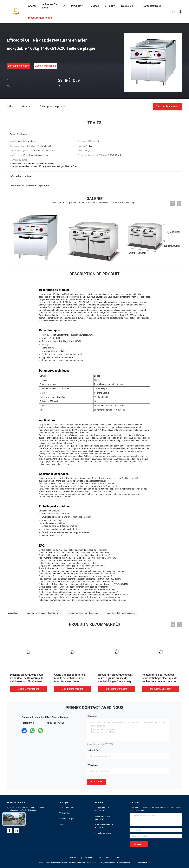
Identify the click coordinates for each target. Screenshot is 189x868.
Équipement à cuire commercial (102, 809)
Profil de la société (67, 808)
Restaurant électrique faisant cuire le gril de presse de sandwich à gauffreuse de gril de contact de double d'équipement (116, 681)
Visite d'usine (65, 813)
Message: (93, 716)
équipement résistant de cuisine (83, 613)
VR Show (110, 6)
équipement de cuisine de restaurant (43, 613)
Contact (63, 824)
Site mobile (89, 858)
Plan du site (74, 858)
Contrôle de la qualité (68, 819)
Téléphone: (93, 765)
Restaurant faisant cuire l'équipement (104, 826)
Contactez (97, 782)
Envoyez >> (139, 844)
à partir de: (94, 750)
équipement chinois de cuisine (121, 613)
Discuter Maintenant (19, 66)
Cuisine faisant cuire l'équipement (102, 818)
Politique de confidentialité (109, 858)
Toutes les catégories (103, 833)
